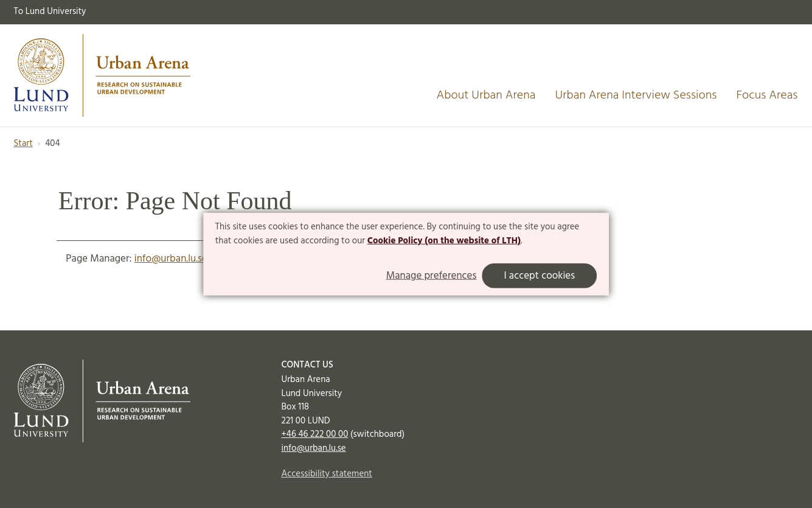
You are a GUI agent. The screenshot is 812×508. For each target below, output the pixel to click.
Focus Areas (767, 96)
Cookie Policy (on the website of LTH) (444, 241)
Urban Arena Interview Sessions (636, 96)
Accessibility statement (327, 474)
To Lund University (50, 12)
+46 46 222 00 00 (315, 434)
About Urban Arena (486, 96)
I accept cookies (539, 276)
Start (23, 144)
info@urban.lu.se (171, 259)
